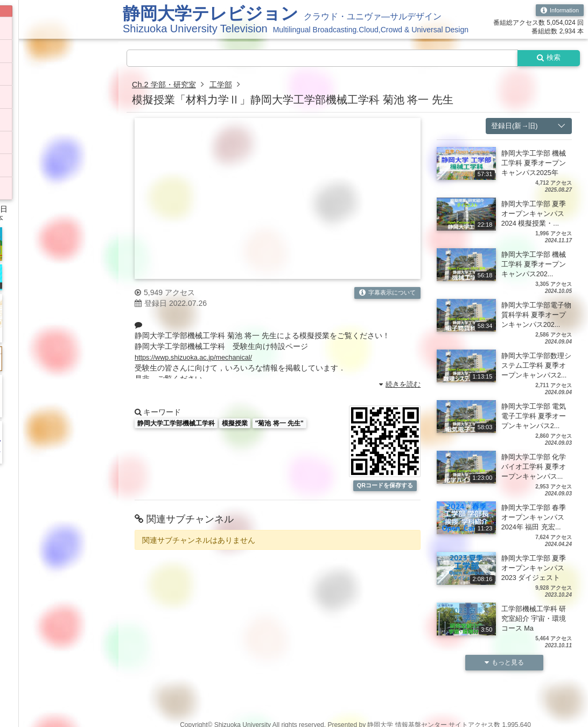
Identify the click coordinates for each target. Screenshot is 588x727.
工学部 (230, 86)
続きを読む (398, 386)
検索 (546, 59)
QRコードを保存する (385, 492)
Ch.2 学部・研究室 (168, 86)
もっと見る (505, 684)
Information (558, 11)
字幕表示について (385, 295)
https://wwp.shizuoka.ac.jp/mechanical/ (199, 359)
